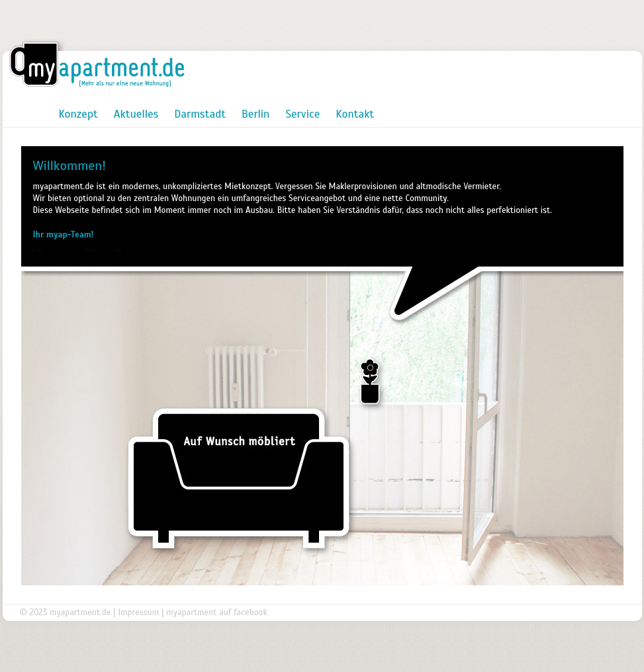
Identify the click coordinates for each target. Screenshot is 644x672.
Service (302, 114)
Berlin (255, 114)
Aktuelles (136, 114)
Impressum (138, 612)
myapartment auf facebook (216, 612)
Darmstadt (200, 114)
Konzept (78, 114)
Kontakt (355, 114)
